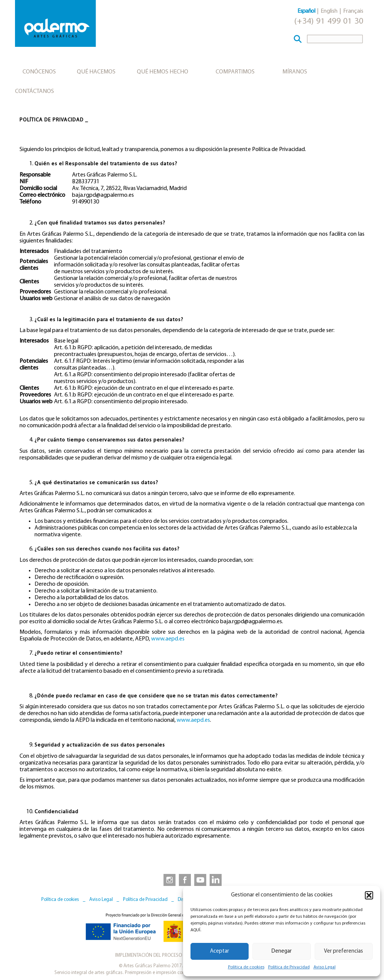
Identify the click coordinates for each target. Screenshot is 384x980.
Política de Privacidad (289, 967)
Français (353, 11)
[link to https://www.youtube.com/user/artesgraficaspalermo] (200, 880)
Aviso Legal (325, 967)
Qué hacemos (96, 72)
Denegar (282, 951)
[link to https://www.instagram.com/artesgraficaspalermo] (168, 880)
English (329, 11)
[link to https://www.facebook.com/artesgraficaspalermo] (184, 880)
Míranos (295, 72)
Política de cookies (246, 967)
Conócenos (39, 72)
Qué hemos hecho (163, 72)
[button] (369, 895)
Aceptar (220, 951)
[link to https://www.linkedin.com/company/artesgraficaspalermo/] (216, 880)
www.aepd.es (168, 639)
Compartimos (235, 72)
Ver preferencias (343, 951)
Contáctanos (34, 91)
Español (306, 11)
